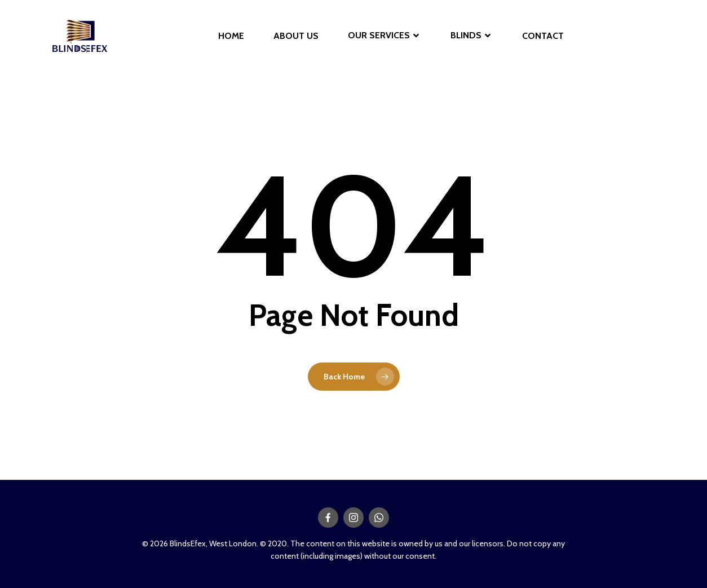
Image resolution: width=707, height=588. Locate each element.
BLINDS (470, 36)
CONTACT (543, 36)
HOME (231, 36)
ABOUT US (296, 36)
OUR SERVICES (383, 36)
